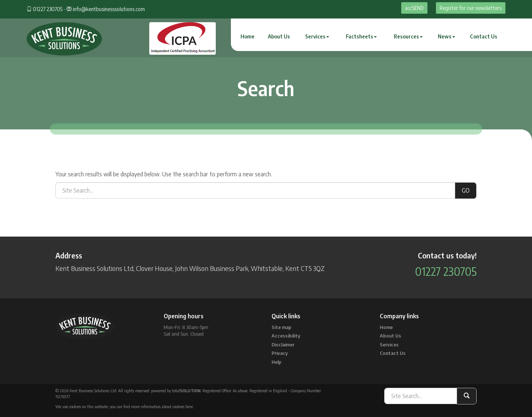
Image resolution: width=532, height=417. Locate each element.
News (446, 36)
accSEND (414, 8)
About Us (279, 36)
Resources (408, 36)
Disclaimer (283, 345)
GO (466, 190)
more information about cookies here (162, 406)
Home (248, 36)
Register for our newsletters (471, 8)
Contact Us (484, 36)
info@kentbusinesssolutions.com (109, 9)
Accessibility (286, 336)
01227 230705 (48, 9)
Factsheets (361, 36)
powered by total (176, 391)
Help (277, 362)
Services (317, 36)
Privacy (280, 353)
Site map (282, 327)
